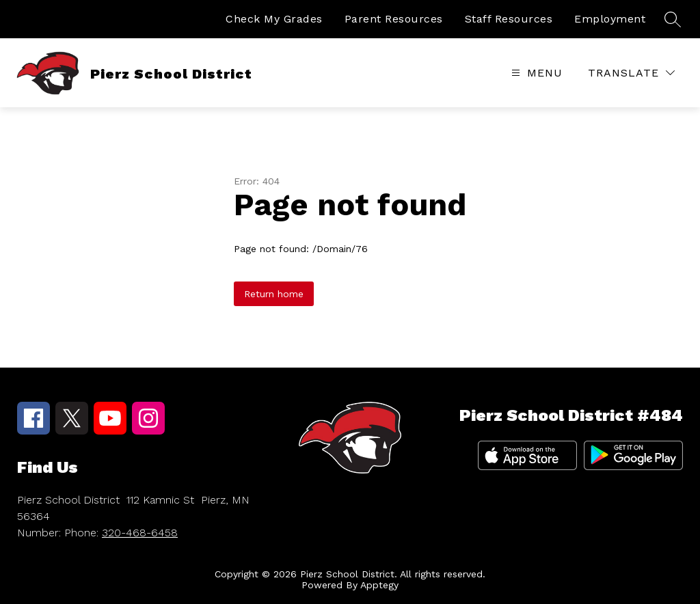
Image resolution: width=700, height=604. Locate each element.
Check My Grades (274, 19)
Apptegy (379, 585)
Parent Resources (394, 19)
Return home (274, 294)
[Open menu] (535, 73)
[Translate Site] (631, 73)
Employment (610, 19)
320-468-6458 (140, 533)
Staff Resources (509, 19)
